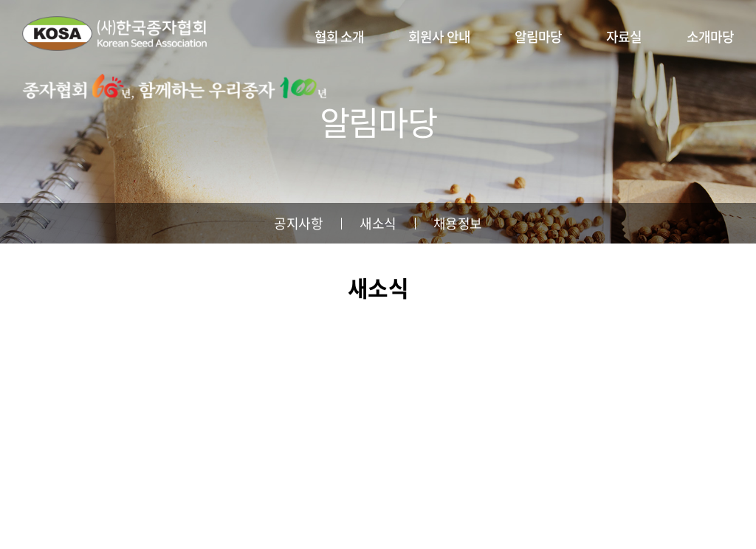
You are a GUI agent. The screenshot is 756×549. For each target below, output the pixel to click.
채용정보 (458, 223)
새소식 (378, 223)
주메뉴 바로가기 (0, 0)
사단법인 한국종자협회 (114, 33)
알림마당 (538, 37)
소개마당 (710, 37)
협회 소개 (340, 37)
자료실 (624, 37)
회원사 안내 (439, 37)
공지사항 (298, 223)
